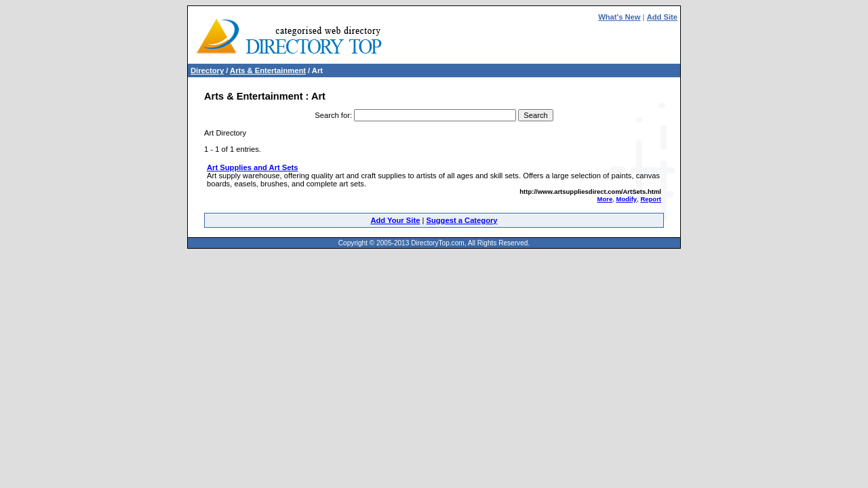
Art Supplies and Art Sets (252, 167)
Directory (207, 70)
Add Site (662, 17)
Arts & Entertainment (268, 70)
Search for (332, 115)
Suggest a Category (461, 220)
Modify (626, 199)
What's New (619, 17)
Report (651, 199)
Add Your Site (395, 220)
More (605, 199)
